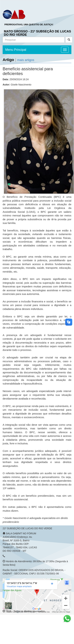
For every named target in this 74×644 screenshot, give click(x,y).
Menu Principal (16, 50)
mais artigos (26, 60)
